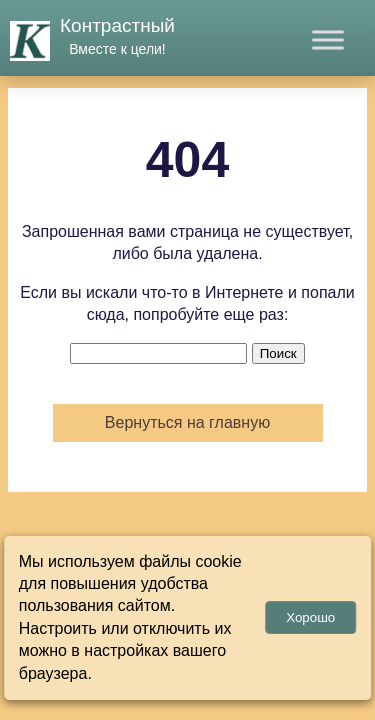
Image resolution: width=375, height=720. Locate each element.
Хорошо (310, 617)
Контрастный (117, 25)
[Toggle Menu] (328, 39)
